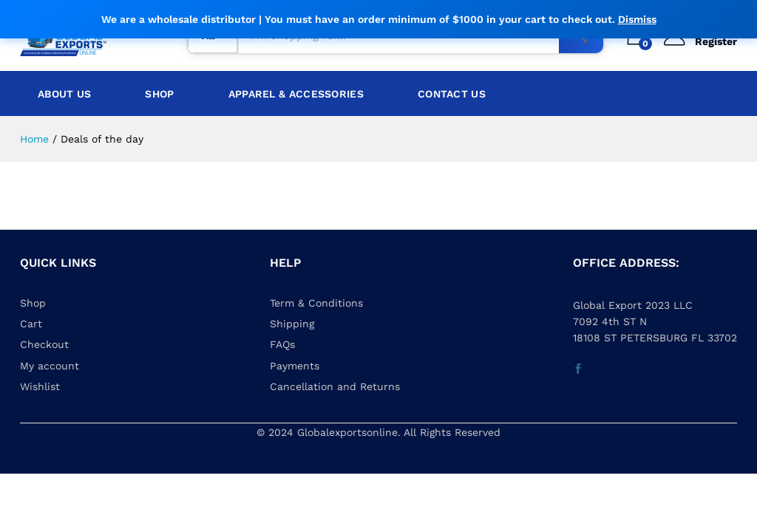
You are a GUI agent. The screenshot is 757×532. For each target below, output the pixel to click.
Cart (31, 324)
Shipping (292, 324)
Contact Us (452, 94)
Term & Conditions (316, 303)
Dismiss (637, 19)
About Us (64, 94)
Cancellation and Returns (335, 386)
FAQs (282, 344)
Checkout (44, 344)
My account (50, 366)
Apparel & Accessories (296, 94)
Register (716, 41)
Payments (295, 366)
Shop (159, 94)
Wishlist (40, 386)
